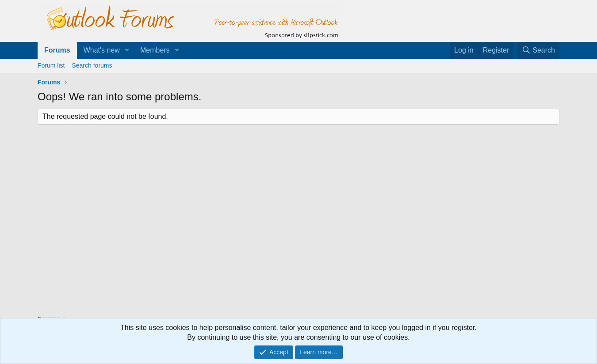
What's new (102, 50)
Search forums (92, 65)
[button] (127, 50)
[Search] (538, 50)
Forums (57, 50)
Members (155, 50)
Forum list (51, 65)
